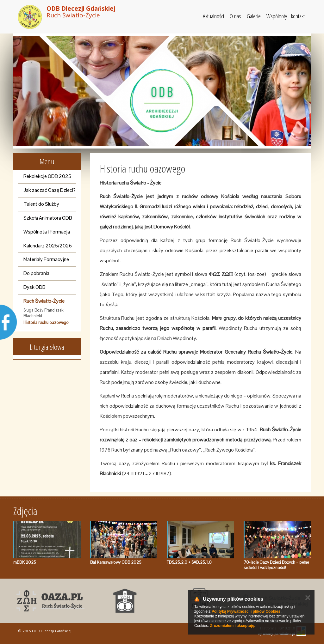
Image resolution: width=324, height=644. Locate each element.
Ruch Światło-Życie (44, 301)
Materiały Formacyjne (46, 259)
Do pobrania (36, 273)
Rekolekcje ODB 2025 (47, 176)
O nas (235, 16)
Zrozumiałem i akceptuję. (233, 626)
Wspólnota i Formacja (47, 232)
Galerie (254, 16)
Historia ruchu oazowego (46, 322)
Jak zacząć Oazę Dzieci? (50, 190)
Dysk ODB (34, 287)
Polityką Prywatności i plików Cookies (246, 611)
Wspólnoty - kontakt (286, 16)
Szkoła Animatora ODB (48, 218)
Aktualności (213, 16)
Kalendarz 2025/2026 (48, 246)
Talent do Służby (41, 204)
